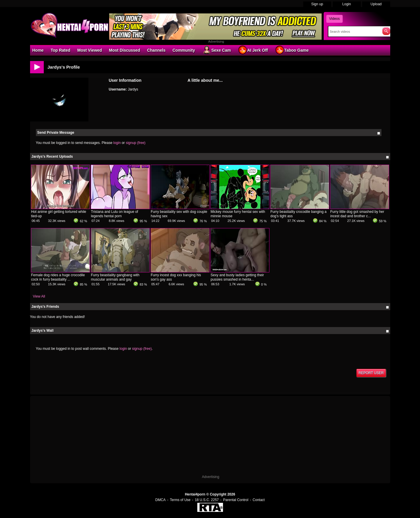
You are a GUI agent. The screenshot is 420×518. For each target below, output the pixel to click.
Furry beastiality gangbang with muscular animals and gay (115, 277)
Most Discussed (124, 50)
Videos (334, 19)
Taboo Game (292, 50)
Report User (371, 373)
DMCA (160, 500)
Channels (156, 50)
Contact (259, 500)
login (117, 143)
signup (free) (136, 143)
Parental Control (236, 500)
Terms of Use (180, 500)
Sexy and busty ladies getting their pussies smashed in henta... (237, 277)
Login (347, 4)
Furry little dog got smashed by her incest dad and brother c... (357, 214)
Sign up (317, 4)
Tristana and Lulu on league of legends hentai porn (115, 214)
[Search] (354, 32)
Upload (376, 4)
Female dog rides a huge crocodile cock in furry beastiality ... (58, 277)
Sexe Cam (216, 50)
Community (184, 50)
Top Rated (60, 50)
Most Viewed (90, 50)
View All (39, 296)
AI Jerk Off (253, 50)
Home (38, 50)
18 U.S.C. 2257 (207, 500)
